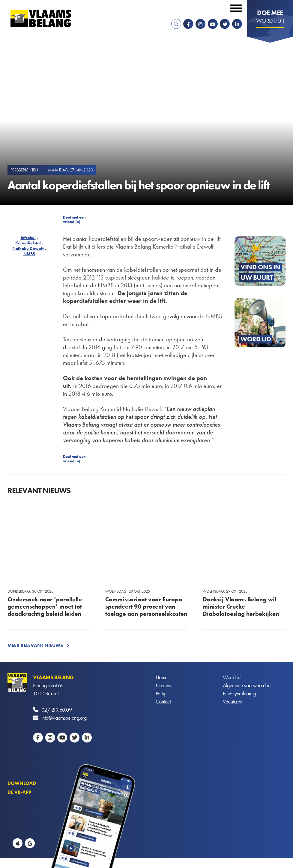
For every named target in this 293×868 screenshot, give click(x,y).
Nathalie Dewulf (28, 248)
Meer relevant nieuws (35, 645)
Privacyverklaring (239, 693)
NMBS (29, 254)
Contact (163, 702)
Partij (160, 693)
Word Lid (232, 677)
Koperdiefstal (28, 243)
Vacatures (232, 702)
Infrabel (28, 237)
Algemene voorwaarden (247, 685)
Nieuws (163, 685)
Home (162, 677)
